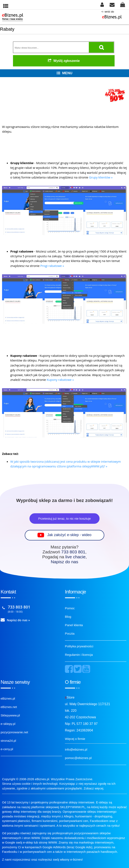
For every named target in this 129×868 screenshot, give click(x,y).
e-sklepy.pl (8, 724)
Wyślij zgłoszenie (64, 61)
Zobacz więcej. (94, 788)
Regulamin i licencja (79, 655)
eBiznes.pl (8, 698)
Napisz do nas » (18, 620)
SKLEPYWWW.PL (73, 807)
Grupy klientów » (101, 177)
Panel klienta (74, 625)
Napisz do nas (64, 562)
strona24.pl (8, 741)
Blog (68, 617)
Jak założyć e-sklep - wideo (69, 535)
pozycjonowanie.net (14, 732)
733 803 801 (73, 552)
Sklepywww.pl (10, 715)
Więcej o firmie (75, 739)
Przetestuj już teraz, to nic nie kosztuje (64, 519)
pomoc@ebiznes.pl (78, 758)
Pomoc (70, 608)
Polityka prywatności (79, 646)
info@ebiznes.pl (76, 749)
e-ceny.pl (7, 749)
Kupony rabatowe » (60, 380)
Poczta (70, 633)
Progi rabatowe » (52, 266)
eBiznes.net (9, 707)
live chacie (75, 557)
